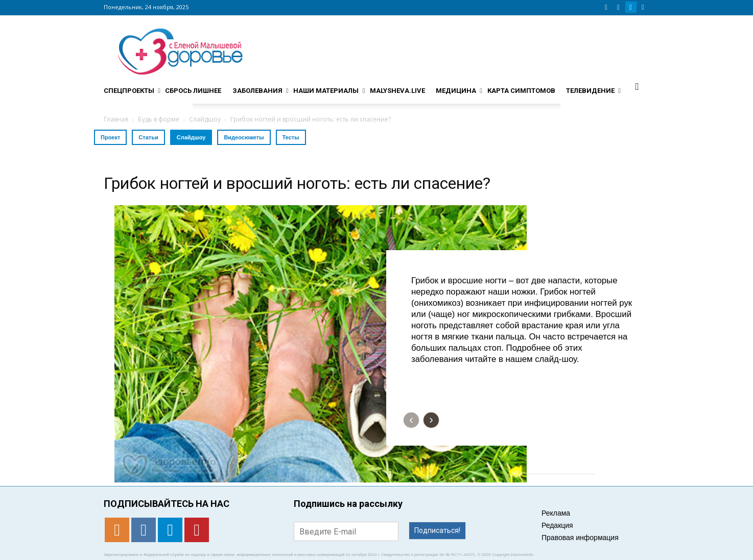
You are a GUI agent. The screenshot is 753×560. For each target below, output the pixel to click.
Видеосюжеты (244, 137)
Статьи (148, 137)
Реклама (556, 513)
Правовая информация (580, 538)
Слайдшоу (191, 137)
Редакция (557, 525)
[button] (637, 86)
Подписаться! (437, 530)
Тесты (291, 137)
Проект (110, 137)
